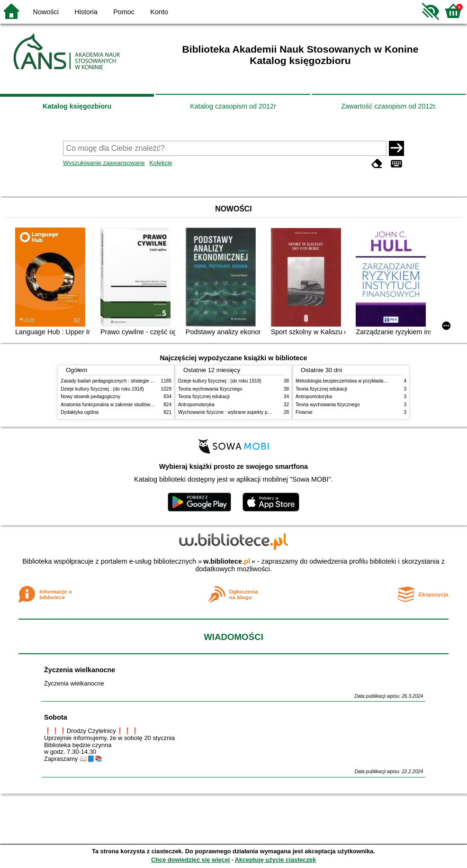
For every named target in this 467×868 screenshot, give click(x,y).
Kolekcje (161, 163)
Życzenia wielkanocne (80, 670)
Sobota (56, 717)
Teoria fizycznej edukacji (204, 397)
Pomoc (124, 12)
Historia (86, 12)
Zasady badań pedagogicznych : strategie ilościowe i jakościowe (129, 381)
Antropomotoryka (196, 405)
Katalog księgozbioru (77, 106)
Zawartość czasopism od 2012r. (389, 106)
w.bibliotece (227, 561)
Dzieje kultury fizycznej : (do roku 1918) (102, 389)
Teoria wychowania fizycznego (210, 389)
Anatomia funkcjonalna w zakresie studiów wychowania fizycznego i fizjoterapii (144, 405)
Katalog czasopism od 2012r (233, 106)
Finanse (304, 412)
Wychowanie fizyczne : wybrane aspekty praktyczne (233, 412)
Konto (159, 12)
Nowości (46, 12)
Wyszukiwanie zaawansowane (104, 163)
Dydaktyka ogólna (80, 412)
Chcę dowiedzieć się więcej (190, 860)
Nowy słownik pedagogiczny (90, 397)
